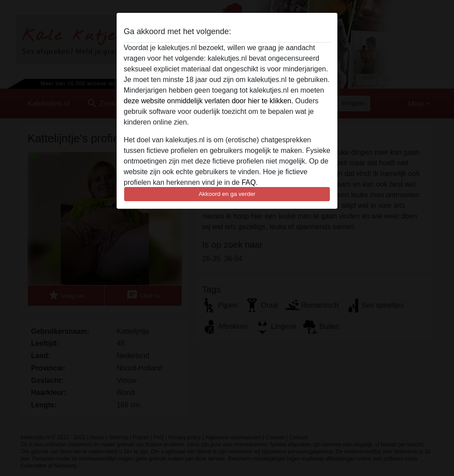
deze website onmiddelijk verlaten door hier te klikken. (208, 101)
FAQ (249, 182)
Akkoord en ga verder (227, 194)
